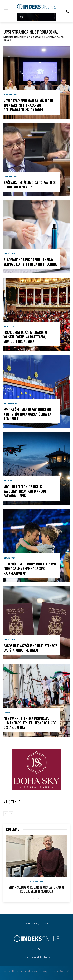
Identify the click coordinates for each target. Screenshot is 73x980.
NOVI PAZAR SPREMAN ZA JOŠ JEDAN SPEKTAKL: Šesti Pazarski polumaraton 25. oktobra (28, 105)
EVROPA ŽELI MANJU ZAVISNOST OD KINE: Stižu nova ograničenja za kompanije (27, 414)
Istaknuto (10, 95)
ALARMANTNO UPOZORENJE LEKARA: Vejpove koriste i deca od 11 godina (30, 262)
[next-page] (39, 898)
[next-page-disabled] (11, 814)
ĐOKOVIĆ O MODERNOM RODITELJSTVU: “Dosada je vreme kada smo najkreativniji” (30, 568)
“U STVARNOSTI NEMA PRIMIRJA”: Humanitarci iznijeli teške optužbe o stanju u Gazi (30, 723)
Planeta (9, 326)
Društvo (9, 254)
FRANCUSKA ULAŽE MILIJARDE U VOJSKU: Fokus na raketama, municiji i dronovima (25, 337)
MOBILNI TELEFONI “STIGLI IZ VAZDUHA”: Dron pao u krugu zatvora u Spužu (25, 491)
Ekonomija (10, 404)
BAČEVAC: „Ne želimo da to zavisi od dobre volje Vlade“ (30, 185)
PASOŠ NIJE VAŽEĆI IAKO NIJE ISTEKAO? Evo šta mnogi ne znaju (30, 648)
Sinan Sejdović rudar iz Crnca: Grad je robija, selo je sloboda (36, 889)
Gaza (7, 712)
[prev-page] (6, 814)
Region (8, 481)
